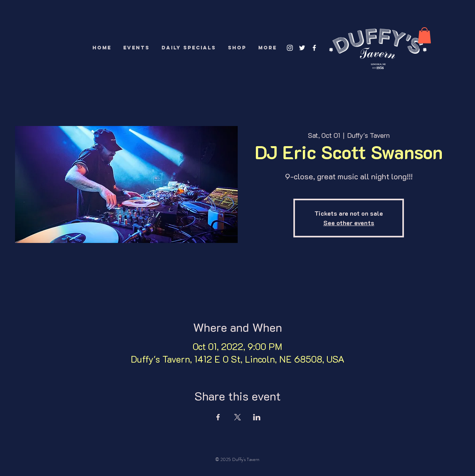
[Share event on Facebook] (218, 417)
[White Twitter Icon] (302, 48)
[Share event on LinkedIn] (257, 417)
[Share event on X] (237, 417)
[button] (424, 35)
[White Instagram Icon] (290, 48)
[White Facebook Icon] (314, 48)
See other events (349, 223)
